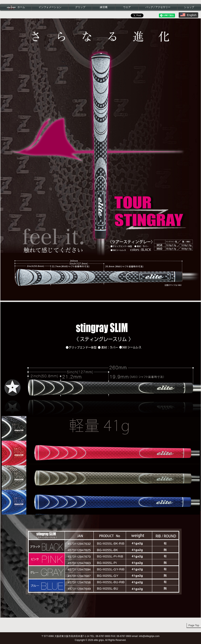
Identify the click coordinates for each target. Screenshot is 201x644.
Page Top (194, 625)
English (188, 15)
